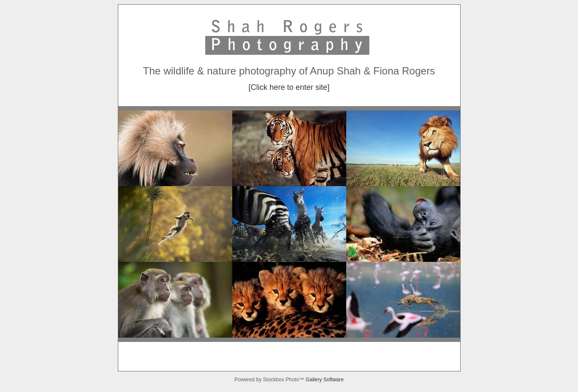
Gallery (314, 380)
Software (334, 380)
